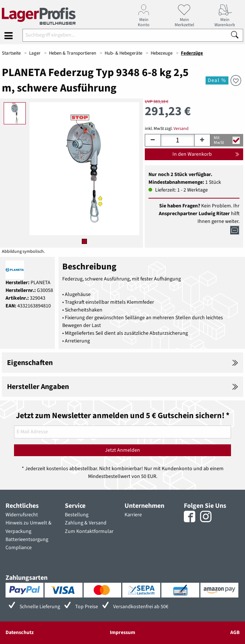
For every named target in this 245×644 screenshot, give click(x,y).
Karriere (133, 515)
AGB (235, 633)
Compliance (19, 548)
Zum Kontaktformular (89, 531)
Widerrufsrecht (22, 515)
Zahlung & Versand (86, 523)
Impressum (122, 633)
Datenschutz (20, 633)
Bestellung (77, 515)
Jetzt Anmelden (122, 450)
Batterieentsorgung (27, 540)
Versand (181, 129)
